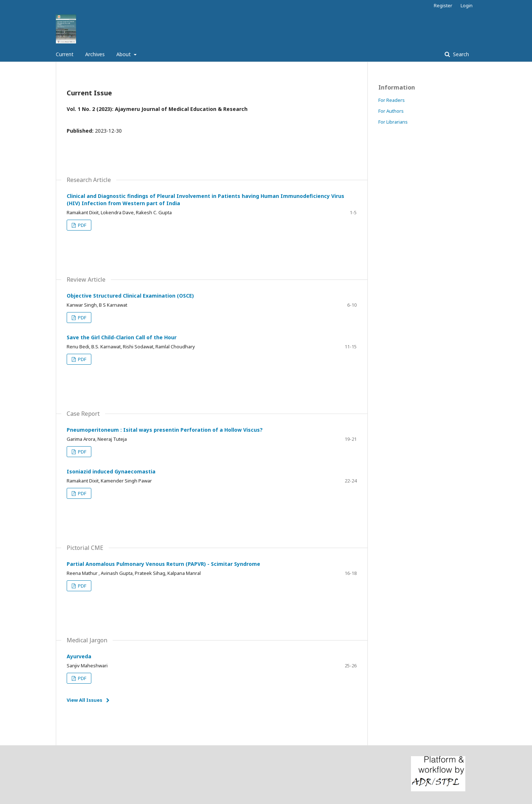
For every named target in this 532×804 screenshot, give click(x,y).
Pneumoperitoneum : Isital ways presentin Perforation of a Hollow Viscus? (165, 430)
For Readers (392, 100)
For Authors (391, 111)
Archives (95, 54)
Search (460, 54)
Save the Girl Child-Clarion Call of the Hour (122, 337)
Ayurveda (79, 656)
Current (65, 54)
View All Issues (84, 700)
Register (443, 5)
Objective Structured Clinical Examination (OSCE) (130, 296)
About (124, 54)
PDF (82, 225)
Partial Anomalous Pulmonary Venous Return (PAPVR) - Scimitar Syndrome (163, 564)
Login (467, 5)
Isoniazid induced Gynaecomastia (111, 471)
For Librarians (393, 122)
